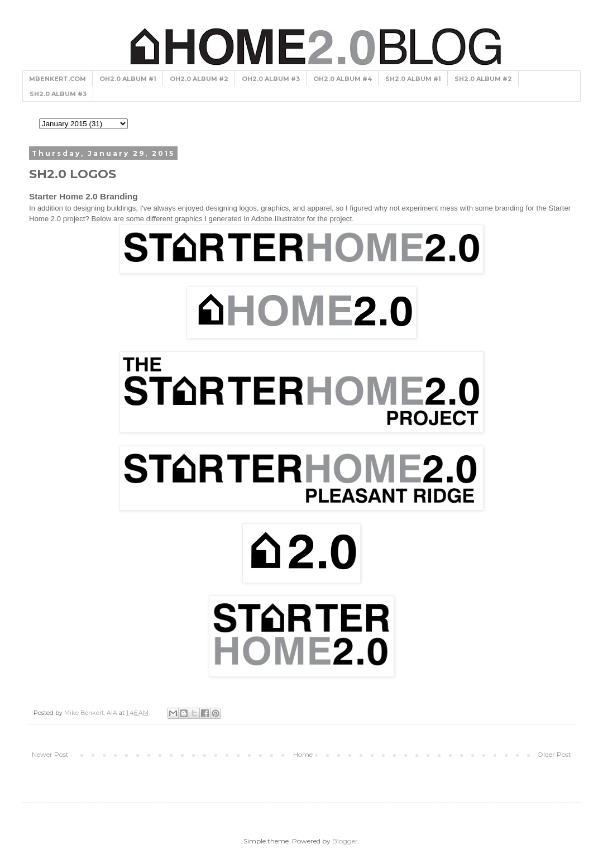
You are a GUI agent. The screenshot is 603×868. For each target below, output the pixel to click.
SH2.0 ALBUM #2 (483, 79)
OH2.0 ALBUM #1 (128, 79)
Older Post (554, 754)
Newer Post (50, 754)
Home (303, 754)
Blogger (345, 841)
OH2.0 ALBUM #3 (271, 79)
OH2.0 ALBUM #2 (199, 79)
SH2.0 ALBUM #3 (58, 94)
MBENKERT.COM (58, 79)
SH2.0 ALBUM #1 (413, 79)
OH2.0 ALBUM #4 (343, 79)
